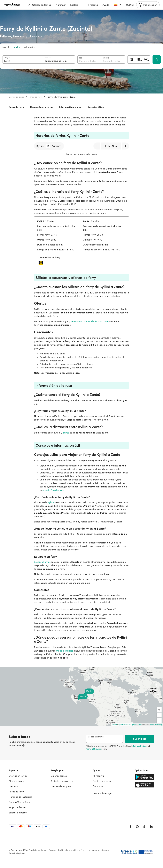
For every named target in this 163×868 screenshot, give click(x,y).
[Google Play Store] (144, 777)
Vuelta (17, 47)
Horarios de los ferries (20, 797)
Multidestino (29, 47)
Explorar (75, 5)
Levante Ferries (42, 562)
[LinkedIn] (151, 827)
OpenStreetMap (156, 724)
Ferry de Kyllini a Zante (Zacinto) (62, 97)
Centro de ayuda (102, 781)
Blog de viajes (16, 781)
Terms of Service (93, 749)
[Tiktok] (144, 827)
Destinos (13, 786)
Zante (66, 433)
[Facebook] (130, 827)
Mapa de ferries (65, 651)
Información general (70, 107)
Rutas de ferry (36, 97)
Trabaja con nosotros (62, 781)
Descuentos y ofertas (42, 107)
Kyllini (51, 502)
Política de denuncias (90, 850)
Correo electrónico (96, 737)
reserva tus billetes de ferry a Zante (90, 321)
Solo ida (6, 47)
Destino (48, 58)
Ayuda (106, 5)
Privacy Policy (139, 746)
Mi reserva (92, 5)
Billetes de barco (17, 97)
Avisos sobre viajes (103, 793)
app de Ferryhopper (53, 490)
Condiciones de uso (38, 850)
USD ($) (130, 5)
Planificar (61, 5)
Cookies (53, 850)
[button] (48, 146)
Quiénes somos (59, 776)
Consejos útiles (96, 107)
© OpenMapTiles (136, 724)
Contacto (98, 786)
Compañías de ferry (19, 802)
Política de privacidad (68, 850)
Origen (7, 58)
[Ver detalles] (23, 745)
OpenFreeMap (124, 724)
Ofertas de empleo (61, 786)
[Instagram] (137, 827)
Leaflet (114, 724)
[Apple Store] (144, 785)
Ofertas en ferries (39, 5)
